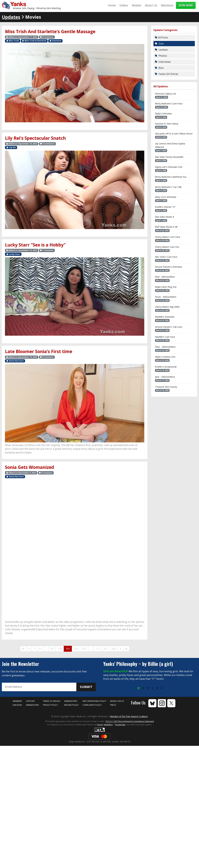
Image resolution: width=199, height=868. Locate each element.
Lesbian (163, 50)
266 (114, 649)
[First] (23, 649)
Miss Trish (13, 41)
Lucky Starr (13, 254)
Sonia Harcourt (15, 361)
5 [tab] (157, 688)
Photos (162, 56)
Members (167, 5)
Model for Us (117, 701)
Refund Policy (71, 705)
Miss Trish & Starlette (34, 41)
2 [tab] (143, 688)
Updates (11, 17)
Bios (161, 68)
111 (97, 649)
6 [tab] (162, 688)
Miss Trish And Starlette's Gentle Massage (50, 31)
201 (105, 649)
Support (30, 701)
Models (137, 5)
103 (84, 649)
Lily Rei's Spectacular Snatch (35, 138)
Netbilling (108, 725)
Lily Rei (11, 147)
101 (68, 649)
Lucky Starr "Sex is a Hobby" (35, 245)
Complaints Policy (92, 705)
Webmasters (32, 705)
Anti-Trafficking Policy (94, 701)
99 (52, 649)
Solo (161, 44)
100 (60, 649)
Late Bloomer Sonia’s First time (39, 351)
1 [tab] (139, 688)
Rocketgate (120, 725)
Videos (124, 5)
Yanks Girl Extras (168, 74)
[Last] (126, 649)
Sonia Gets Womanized (29, 467)
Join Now (17, 705)
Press (113, 705)
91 (40, 649)
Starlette (55, 41)
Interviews (164, 62)
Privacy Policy (50, 705)
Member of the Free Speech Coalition (129, 716)
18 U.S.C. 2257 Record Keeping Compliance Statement (130, 721)
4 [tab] (153, 688)
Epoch (100, 725)
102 (76, 649)
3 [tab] (148, 688)
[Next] (120, 649)
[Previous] (29, 649)
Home (112, 5)
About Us (151, 5)
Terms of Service (52, 701)
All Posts (163, 38)
